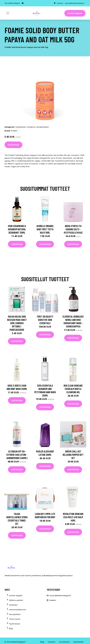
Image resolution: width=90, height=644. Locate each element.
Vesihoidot (13, 605)
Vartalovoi (31, 127)
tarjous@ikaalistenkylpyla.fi (74, 3)
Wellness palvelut (16, 600)
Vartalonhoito (21, 127)
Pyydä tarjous (75, 13)
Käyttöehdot (78, 642)
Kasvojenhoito (15, 614)
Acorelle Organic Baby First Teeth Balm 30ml (45, 229)
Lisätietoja (13, 145)
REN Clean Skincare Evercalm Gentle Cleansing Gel (73, 389)
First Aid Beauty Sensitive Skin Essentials (45, 320)
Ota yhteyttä (64, 642)
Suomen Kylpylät (16, 595)
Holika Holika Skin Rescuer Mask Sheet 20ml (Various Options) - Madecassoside (17, 323)
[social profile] (23, 3)
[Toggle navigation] (8, 13)
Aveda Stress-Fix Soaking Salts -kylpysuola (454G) (73, 229)
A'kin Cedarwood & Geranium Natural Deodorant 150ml (17, 229)
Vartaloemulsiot (42, 127)
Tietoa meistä (15, 619)
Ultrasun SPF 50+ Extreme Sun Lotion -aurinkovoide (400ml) (17, 455)
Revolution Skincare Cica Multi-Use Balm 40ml (73, 517)
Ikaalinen (59, 3)
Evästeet (52, 642)
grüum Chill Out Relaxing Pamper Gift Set (73, 455)
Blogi (11, 628)
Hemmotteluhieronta (17, 610)
